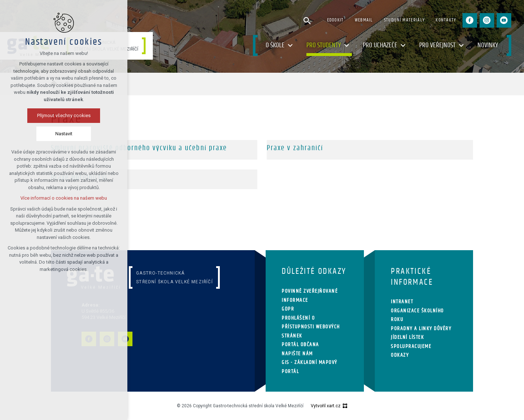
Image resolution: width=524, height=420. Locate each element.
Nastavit (64, 134)
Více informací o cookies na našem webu (64, 198)
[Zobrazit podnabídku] (290, 46)
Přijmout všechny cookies (64, 115)
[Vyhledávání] (307, 20)
